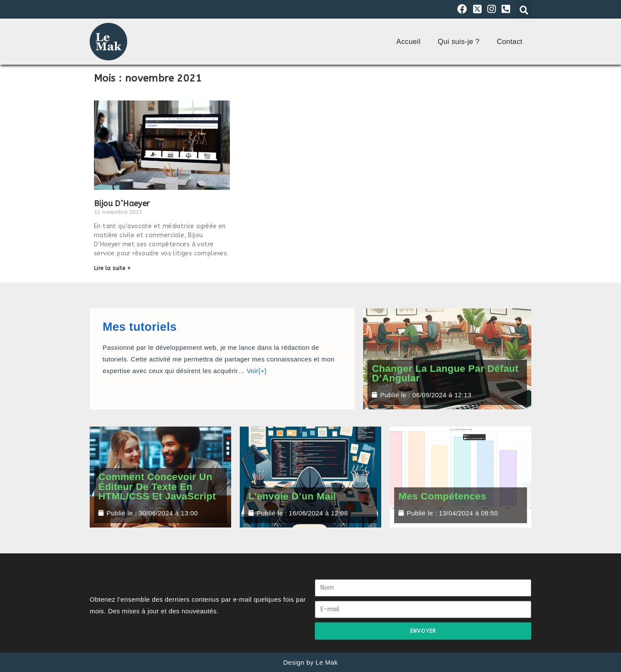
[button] (524, 10)
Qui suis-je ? (459, 41)
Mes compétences (442, 496)
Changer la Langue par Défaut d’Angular (445, 374)
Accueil (408, 41)
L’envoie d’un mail (292, 496)
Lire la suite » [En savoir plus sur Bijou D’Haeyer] (112, 268)
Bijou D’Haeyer (122, 204)
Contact (510, 41)
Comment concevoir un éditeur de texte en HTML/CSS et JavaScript (157, 487)
